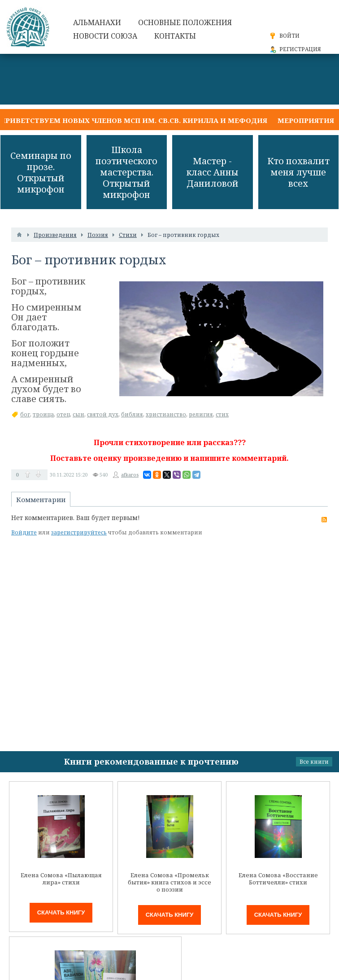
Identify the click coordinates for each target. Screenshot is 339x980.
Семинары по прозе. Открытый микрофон (41, 172)
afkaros (130, 475)
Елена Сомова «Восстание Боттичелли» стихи (278, 879)
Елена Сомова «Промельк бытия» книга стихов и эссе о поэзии (169, 882)
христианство (166, 414)
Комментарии (41, 499)
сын (78, 414)
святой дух (103, 414)
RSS (324, 520)
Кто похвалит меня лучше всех (298, 172)
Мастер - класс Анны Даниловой (213, 172)
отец (63, 414)
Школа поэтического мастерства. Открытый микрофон (126, 172)
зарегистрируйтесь (79, 532)
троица (43, 414)
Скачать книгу (61, 912)
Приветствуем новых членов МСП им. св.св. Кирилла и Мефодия (134, 120)
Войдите (24, 532)
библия (132, 414)
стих (222, 414)
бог (25, 414)
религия (201, 414)
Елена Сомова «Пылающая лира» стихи (61, 879)
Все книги (314, 762)
